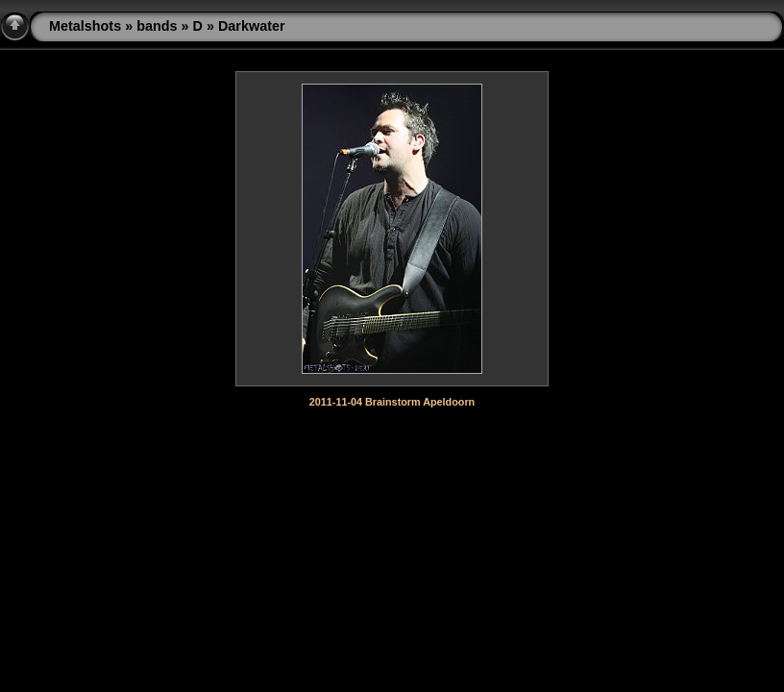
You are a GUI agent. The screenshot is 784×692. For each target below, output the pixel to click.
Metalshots (85, 26)
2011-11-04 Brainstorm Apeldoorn (392, 402)
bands (157, 26)
